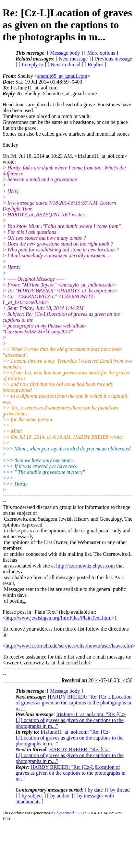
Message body (65, 53)
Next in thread (66, 65)
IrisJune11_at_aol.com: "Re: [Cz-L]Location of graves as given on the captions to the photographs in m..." (71, 720)
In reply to (33, 65)
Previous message (114, 59)
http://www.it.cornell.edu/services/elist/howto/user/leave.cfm (69, 646)
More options (101, 53)
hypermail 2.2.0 (70, 813)
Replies (95, 65)
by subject (32, 796)
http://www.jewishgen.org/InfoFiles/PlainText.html (59, 618)
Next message (73, 59)
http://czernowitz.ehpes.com (85, 566)
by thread (120, 790)
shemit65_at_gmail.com (62, 76)
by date (95, 790)
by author (60, 796)
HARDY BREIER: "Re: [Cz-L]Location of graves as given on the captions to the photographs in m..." (74, 703)
